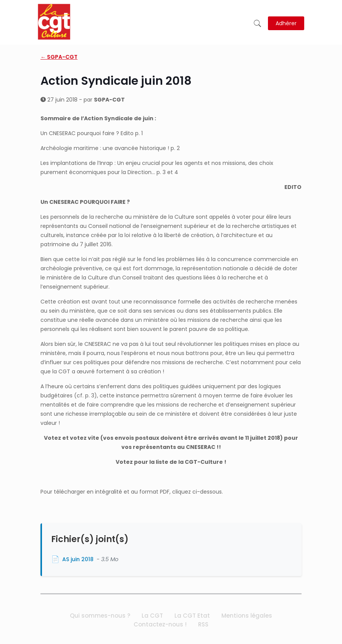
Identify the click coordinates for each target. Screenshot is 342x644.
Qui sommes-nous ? (100, 616)
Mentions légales (247, 616)
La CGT (152, 616)
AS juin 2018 (78, 559)
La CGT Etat (192, 616)
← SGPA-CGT (59, 57)
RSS (203, 624)
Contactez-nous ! (160, 624)
